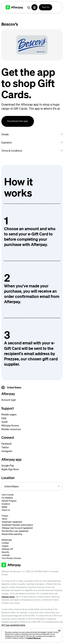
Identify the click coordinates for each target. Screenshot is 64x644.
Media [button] (4, 507)
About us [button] (6, 510)
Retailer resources (11, 429)
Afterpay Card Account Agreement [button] (17, 528)
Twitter (5, 447)
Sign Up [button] (46, 7)
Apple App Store (10, 469)
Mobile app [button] (7, 540)
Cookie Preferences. (34, 638)
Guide (5, 422)
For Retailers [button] (7, 498)
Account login (9, 400)
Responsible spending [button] (12, 534)
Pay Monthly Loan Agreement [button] (15, 531)
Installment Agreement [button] (12, 522)
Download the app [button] (18, 121)
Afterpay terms (8, 597)
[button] (34, 7)
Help (4, 418)
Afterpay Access (10, 425)
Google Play (8, 465)
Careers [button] (5, 546)
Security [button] (5, 552)
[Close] (59, 631)
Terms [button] (4, 519)
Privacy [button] (5, 516)
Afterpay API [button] (7, 549)
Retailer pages (9, 414)
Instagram (7, 451)
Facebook (6, 444)
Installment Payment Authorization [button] (17, 525)
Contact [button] (5, 543)
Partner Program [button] (9, 501)
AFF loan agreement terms (13, 625)
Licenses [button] (6, 555)
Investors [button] (6, 504)
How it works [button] (8, 495)
